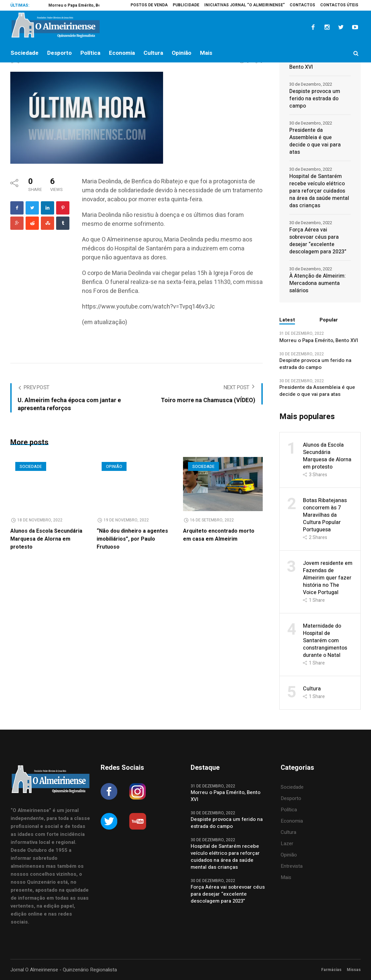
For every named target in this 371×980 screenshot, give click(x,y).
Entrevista (292, 866)
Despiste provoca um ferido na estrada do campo (315, 99)
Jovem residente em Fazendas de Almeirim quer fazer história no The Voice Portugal (328, 578)
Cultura (312, 689)
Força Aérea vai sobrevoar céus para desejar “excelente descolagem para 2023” (318, 241)
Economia (292, 821)
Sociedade (31, 467)
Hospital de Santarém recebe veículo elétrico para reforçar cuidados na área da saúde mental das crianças (319, 191)
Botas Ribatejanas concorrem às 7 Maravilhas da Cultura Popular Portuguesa (325, 515)
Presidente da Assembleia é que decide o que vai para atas (315, 141)
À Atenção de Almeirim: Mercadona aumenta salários (318, 283)
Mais (286, 877)
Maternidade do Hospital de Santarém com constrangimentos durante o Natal (325, 641)
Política (289, 810)
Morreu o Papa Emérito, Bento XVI (318, 63)
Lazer (287, 844)
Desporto (291, 798)
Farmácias (331, 970)
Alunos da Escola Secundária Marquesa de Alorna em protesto (46, 539)
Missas (354, 970)
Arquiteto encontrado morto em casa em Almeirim (219, 535)
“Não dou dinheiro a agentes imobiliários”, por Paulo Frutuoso (132, 539)
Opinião (114, 467)
